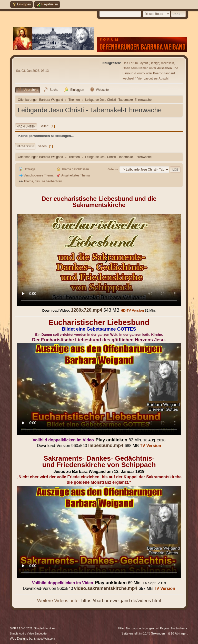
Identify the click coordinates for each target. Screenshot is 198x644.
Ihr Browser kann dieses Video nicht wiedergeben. (99, 260)
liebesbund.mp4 (106, 445)
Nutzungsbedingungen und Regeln (147, 628)
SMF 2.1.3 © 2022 (21, 628)
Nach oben (25, 146)
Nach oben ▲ (180, 628)
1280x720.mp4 (86, 310)
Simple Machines (45, 628)
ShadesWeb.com (44, 639)
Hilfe (121, 628)
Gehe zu (113, 169)
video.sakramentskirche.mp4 (106, 588)
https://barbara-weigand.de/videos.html (121, 601)
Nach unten (26, 126)
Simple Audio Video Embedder (29, 633)
